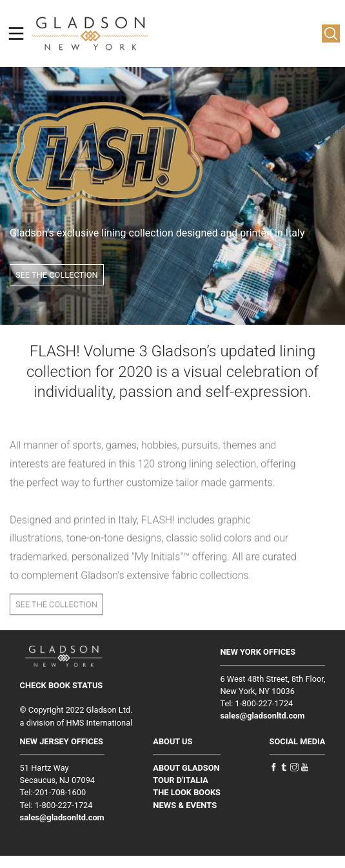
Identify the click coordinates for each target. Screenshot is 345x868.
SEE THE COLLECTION (57, 275)
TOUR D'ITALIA (181, 780)
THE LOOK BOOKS (187, 792)
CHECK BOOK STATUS (62, 685)
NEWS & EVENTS (185, 805)
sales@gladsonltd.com (262, 716)
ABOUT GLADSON (186, 768)
